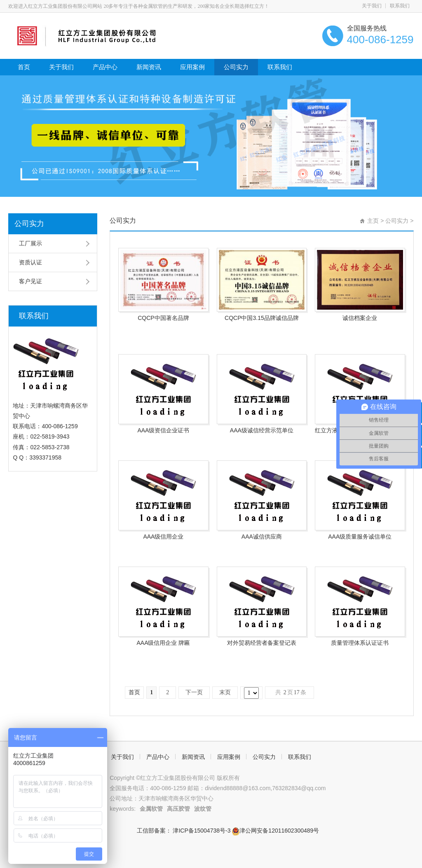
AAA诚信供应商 (262, 537)
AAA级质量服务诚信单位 (360, 537)
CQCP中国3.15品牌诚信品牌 (262, 318)
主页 (373, 221)
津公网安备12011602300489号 (275, 831)
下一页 (194, 692)
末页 (225, 692)
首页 (24, 67)
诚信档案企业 (360, 318)
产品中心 (105, 67)
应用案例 (192, 67)
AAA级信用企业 (163, 537)
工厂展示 (30, 243)
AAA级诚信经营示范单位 (262, 430)
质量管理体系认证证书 (360, 643)
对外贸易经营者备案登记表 (262, 643)
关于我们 (372, 6)
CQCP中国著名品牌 (163, 318)
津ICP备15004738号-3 (202, 831)
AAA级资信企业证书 (163, 430)
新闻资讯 (149, 67)
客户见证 (30, 281)
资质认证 (30, 262)
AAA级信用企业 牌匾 (163, 643)
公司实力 (236, 67)
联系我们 (400, 6)
